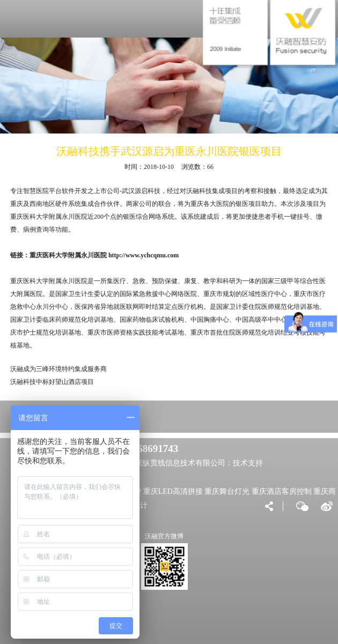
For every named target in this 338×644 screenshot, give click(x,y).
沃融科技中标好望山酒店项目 (52, 382)
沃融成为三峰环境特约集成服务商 (58, 369)
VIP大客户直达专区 (68, 416)
